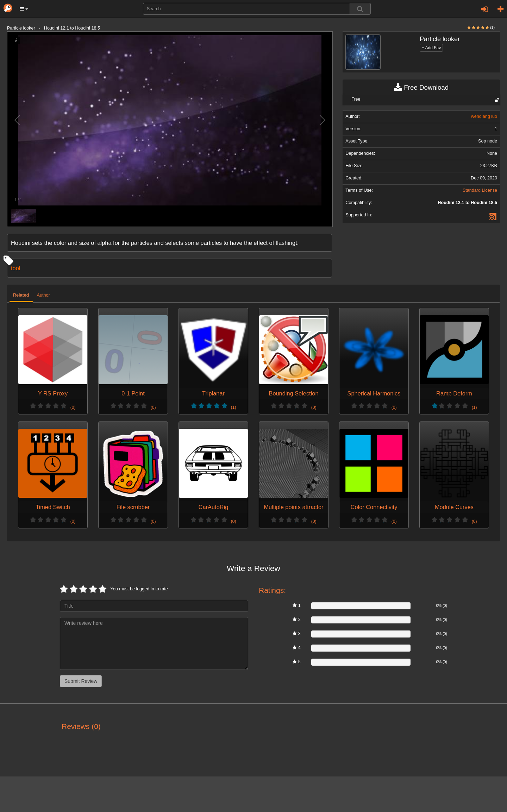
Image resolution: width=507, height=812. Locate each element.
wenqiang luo (484, 116)
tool (15, 268)
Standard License (480, 190)
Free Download (421, 88)
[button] (24, 9)
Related (21, 295)
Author (43, 295)
